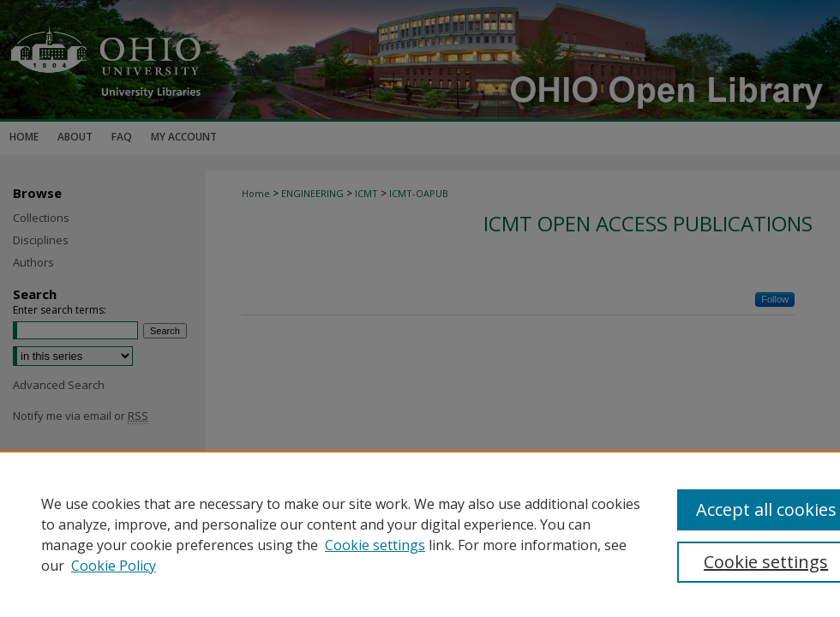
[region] (420, 534)
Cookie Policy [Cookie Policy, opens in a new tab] (114, 566)
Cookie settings (375, 545)
